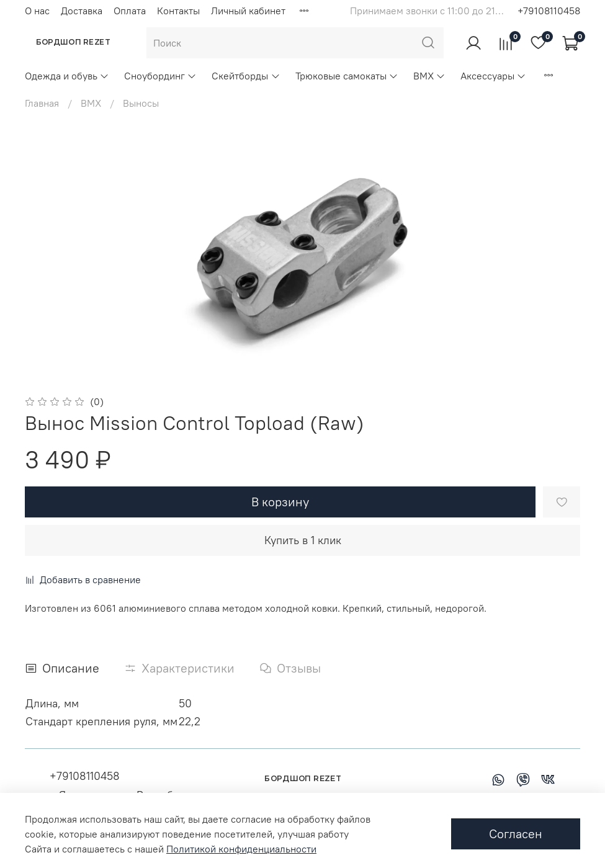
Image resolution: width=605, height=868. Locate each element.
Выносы (141, 103)
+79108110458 (549, 11)
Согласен (516, 834)
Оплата (130, 11)
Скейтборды (246, 76)
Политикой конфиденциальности (241, 849)
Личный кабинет (248, 11)
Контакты (178, 11)
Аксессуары (493, 76)
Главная (42, 103)
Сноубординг (160, 76)
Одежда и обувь (67, 76)
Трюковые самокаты (347, 76)
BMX (429, 76)
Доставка (82, 11)
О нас (37, 11)
